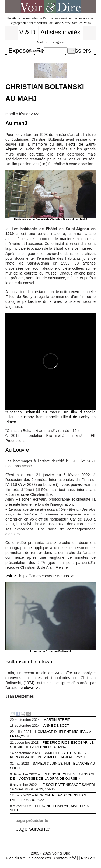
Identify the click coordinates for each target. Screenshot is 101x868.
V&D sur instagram (50, 42)
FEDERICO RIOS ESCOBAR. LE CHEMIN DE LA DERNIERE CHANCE (53, 745)
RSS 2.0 (88, 858)
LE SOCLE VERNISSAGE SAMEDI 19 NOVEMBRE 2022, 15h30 (53, 788)
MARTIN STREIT (53, 720)
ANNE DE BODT (53, 726)
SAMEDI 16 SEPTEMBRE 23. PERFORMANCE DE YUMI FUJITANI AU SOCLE (53, 756)
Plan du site (16, 858)
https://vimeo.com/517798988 (44, 576)
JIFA (18, 484)
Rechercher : (34, 51)
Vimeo (11, 422)
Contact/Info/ (65, 858)
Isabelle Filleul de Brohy (67, 417)
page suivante (32, 829)
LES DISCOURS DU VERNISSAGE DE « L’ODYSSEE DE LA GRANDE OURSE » (53, 777)
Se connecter (40, 858)
